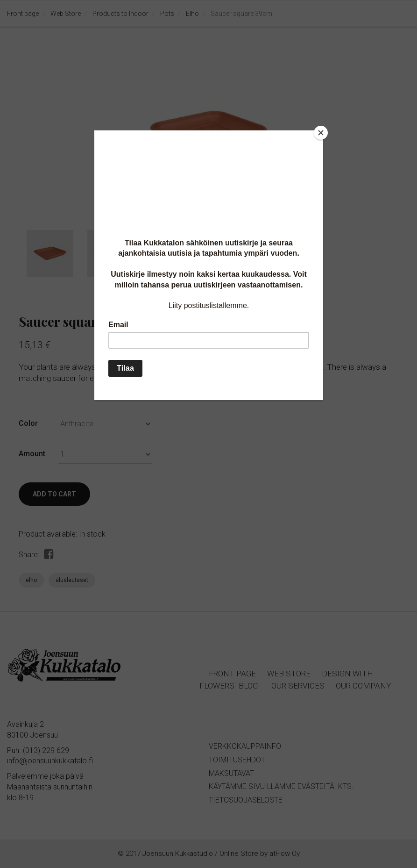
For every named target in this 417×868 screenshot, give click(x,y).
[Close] (321, 133)
